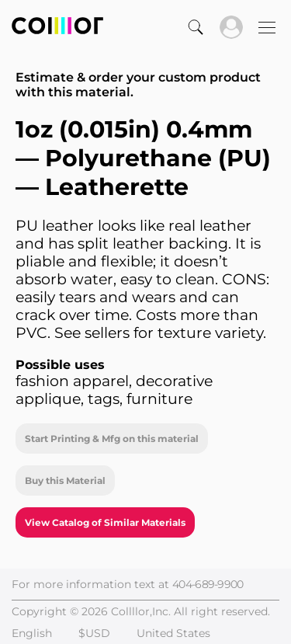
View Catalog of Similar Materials (105, 522)
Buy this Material (65, 480)
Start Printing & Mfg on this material (112, 439)
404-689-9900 (208, 584)
